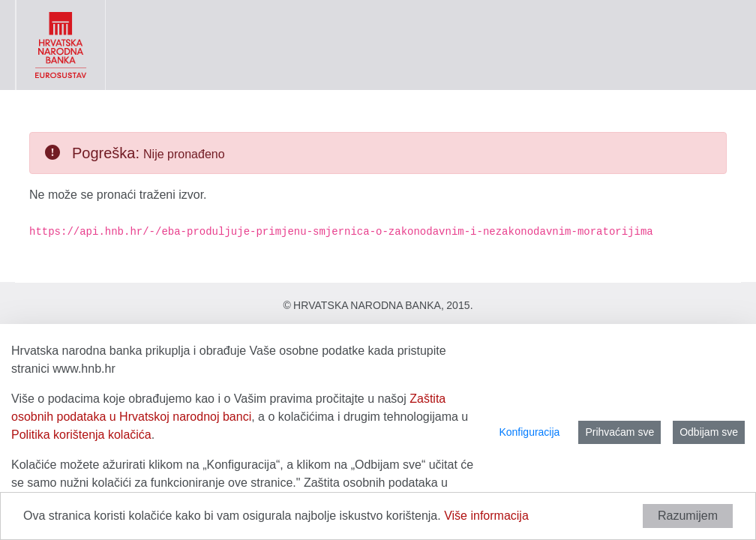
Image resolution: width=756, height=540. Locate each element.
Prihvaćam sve (619, 432)
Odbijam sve (709, 432)
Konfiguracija (529, 432)
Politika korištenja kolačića (81, 435)
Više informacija (486, 516)
